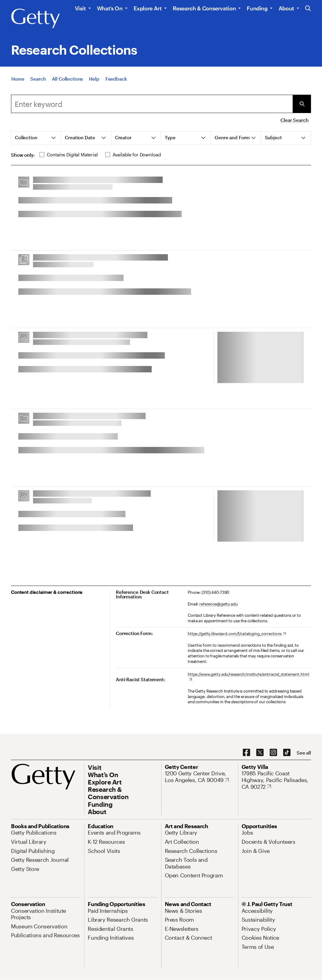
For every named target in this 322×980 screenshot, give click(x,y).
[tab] (36, 138)
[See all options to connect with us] (304, 753)
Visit (80, 8)
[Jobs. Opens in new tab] (247, 832)
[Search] (38, 82)
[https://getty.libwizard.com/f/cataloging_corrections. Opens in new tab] (237, 634)
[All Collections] (68, 82)
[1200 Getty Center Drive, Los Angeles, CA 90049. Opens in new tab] (200, 777)
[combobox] (152, 104)
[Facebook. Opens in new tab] (246, 753)
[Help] (94, 82)
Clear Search (294, 120)
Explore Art (148, 8)
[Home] (18, 82)
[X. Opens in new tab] (260, 753)
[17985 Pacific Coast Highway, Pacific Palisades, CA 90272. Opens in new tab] (276, 780)
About (286, 8)
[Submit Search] (302, 104)
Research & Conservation (204, 8)
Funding (257, 8)
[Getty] (35, 19)
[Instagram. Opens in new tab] (273, 753)
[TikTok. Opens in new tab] (287, 753)
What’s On (110, 8)
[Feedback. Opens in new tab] (116, 82)
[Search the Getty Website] (308, 9)
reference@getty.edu (219, 604)
